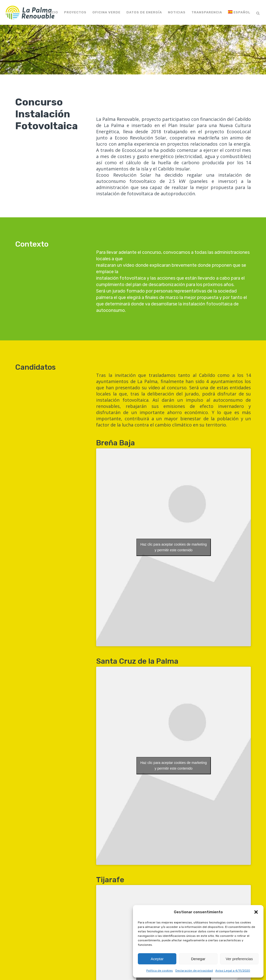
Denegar (198, 959)
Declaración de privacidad (194, 971)
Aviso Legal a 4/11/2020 (233, 971)
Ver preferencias (239, 959)
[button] (256, 912)
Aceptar (157, 959)
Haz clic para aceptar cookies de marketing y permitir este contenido (174, 547)
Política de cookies (160, 971)
